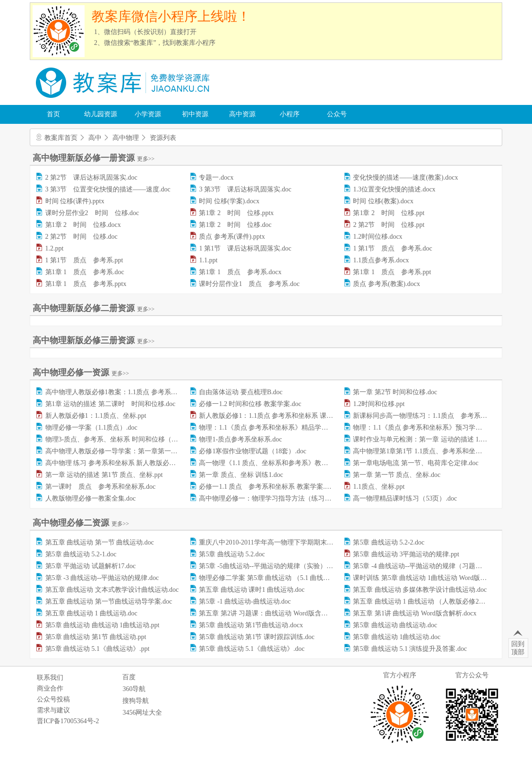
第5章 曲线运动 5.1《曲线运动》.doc (252, 649)
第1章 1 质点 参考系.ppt (392, 272)
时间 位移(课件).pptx (75, 201)
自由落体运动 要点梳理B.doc (241, 392)
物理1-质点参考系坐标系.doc (240, 439)
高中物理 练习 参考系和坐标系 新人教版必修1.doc (118, 463)
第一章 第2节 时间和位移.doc (395, 392)
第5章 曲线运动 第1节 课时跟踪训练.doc (257, 637)
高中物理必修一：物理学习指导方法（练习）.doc (271, 498)
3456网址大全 (142, 713)
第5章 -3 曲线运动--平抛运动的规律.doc (102, 578)
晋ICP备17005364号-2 (68, 721)
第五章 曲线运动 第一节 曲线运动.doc (100, 542)
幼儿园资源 (101, 114)
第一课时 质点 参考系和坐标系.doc (101, 487)
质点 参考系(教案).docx (386, 284)
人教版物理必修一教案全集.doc (91, 498)
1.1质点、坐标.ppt (379, 487)
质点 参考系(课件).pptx (232, 237)
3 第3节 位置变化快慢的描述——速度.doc (108, 189)
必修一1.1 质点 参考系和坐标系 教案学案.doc (266, 487)
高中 (95, 138)
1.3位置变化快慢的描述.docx (394, 189)
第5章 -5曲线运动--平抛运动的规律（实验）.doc (268, 566)
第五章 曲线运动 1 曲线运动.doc (91, 613)
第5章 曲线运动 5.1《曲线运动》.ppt (98, 649)
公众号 (337, 114)
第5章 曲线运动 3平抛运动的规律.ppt (406, 554)
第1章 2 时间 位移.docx (83, 225)
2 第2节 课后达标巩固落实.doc (91, 177)
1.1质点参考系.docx (381, 260)
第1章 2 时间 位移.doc (235, 225)
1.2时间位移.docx (378, 237)
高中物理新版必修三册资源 (94, 340)
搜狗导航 (136, 701)
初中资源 (195, 114)
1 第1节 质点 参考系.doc (392, 248)
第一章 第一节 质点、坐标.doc (397, 475)
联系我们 (50, 678)
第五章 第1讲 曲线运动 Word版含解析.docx (415, 613)
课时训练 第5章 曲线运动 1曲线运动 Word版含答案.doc (432, 578)
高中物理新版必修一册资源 (94, 158)
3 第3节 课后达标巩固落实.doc (245, 189)
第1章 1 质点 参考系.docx (240, 272)
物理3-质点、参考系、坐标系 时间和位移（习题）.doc (124, 439)
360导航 (134, 689)
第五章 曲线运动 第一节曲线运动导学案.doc (109, 601)
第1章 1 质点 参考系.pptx (86, 284)
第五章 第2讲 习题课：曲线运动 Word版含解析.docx (274, 613)
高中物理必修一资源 (81, 372)
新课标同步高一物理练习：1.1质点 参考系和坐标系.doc (435, 416)
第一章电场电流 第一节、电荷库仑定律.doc (416, 463)
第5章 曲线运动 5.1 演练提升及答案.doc (410, 649)
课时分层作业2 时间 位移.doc (92, 213)
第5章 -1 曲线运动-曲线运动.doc (245, 601)
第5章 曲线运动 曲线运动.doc (395, 625)
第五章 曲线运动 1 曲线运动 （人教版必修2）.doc (425, 601)
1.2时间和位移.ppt (379, 404)
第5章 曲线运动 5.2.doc (232, 554)
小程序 (290, 114)
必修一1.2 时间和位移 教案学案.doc (250, 404)
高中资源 (242, 114)
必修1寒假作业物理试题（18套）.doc (253, 451)
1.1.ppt (208, 260)
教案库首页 (61, 138)
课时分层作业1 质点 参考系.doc (249, 284)
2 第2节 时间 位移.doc (82, 237)
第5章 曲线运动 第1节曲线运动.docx (251, 625)
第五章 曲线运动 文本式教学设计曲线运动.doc (112, 590)
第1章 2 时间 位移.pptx (236, 213)
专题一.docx (216, 177)
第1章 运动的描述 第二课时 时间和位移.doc (111, 404)
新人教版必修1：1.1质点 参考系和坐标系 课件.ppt (271, 416)
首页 (53, 114)
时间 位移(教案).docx (383, 201)
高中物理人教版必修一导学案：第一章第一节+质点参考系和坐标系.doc (149, 451)
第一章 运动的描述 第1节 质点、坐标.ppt (104, 475)
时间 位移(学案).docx (229, 201)
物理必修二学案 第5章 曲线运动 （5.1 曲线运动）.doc (276, 578)
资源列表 (163, 138)
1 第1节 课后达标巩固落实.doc (245, 248)
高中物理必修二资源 (81, 523)
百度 (129, 677)
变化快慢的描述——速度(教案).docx (405, 177)
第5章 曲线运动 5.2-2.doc (389, 542)
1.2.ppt (55, 248)
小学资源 (148, 114)
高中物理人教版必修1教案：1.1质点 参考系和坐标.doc (124, 392)
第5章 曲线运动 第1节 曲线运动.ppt (96, 637)
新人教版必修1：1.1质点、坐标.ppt (96, 416)
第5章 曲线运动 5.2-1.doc (81, 554)
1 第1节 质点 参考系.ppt (84, 260)
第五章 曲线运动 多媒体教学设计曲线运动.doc (420, 590)
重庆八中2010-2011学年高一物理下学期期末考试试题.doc (282, 542)
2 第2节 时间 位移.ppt (389, 225)
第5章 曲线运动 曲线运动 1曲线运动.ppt (103, 625)
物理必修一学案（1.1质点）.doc (91, 428)
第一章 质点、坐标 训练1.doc (241, 475)
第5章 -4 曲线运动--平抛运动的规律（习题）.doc (423, 566)
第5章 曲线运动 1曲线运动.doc (397, 637)
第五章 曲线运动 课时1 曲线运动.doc (252, 590)
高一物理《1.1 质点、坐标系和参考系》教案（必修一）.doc (286, 463)
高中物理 (126, 138)
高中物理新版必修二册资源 (94, 308)
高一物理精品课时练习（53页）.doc (405, 498)
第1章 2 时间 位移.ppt (389, 213)
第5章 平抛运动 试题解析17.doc (91, 566)
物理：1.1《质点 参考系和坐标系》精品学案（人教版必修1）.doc (294, 428)
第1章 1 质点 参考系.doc (85, 272)
